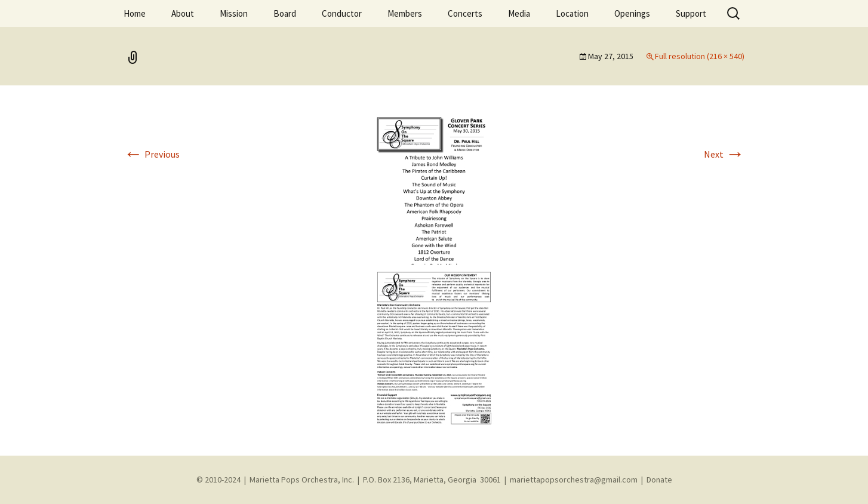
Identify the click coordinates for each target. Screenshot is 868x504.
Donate (659, 480)
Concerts (465, 13)
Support (691, 13)
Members (405, 13)
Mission (234, 13)
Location (572, 13)
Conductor (342, 13)
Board (285, 13)
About (183, 13)
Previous (152, 154)
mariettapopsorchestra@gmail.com (574, 480)
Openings (632, 13)
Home (135, 13)
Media (519, 13)
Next (724, 154)
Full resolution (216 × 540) (700, 56)
